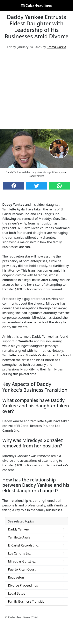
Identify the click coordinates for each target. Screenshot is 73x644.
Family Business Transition (36, 601)
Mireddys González (36, 561)
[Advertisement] (36, 91)
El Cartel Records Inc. (36, 545)
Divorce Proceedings (36, 585)
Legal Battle (36, 593)
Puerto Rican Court (36, 569)
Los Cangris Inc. (36, 553)
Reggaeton (36, 577)
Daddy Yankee (36, 529)
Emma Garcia (56, 47)
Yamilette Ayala (36, 537)
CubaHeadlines (36, 5)
